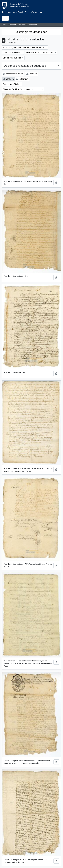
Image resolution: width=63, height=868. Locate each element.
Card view (8, 79)
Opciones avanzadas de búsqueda (25, 66)
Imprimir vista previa (13, 74)
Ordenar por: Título (11, 84)
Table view (22, 79)
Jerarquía (32, 74)
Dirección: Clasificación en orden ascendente (22, 89)
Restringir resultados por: (32, 32)
